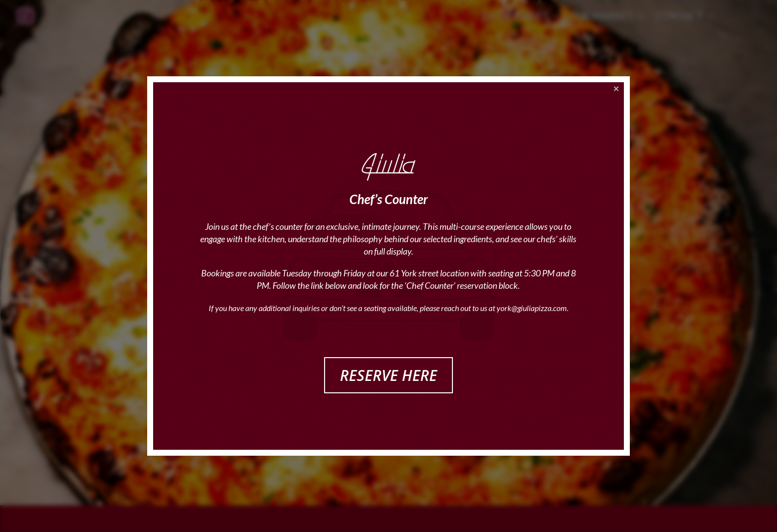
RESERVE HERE (388, 375)
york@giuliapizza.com (532, 308)
